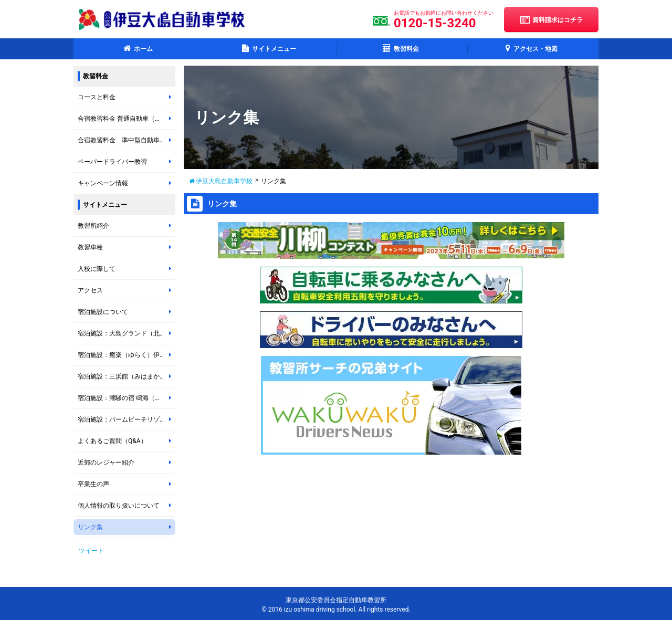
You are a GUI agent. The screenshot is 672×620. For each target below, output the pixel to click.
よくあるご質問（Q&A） (127, 441)
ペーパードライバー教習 (127, 162)
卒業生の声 (127, 484)
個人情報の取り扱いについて (127, 506)
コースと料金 (127, 97)
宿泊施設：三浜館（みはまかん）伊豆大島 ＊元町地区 (127, 376)
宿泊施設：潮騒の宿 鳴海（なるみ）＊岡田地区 (127, 398)
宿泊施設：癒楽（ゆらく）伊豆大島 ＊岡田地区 (127, 355)
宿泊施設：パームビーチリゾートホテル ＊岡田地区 (127, 419)
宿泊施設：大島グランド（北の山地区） (127, 333)
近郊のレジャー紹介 (127, 463)
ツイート (91, 551)
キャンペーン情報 (127, 183)
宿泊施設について (127, 312)
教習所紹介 (127, 226)
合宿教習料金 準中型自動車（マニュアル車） (127, 140)
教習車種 (127, 247)
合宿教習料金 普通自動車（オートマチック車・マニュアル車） (127, 119)
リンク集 (127, 527)
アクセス (127, 290)
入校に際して (127, 269)
